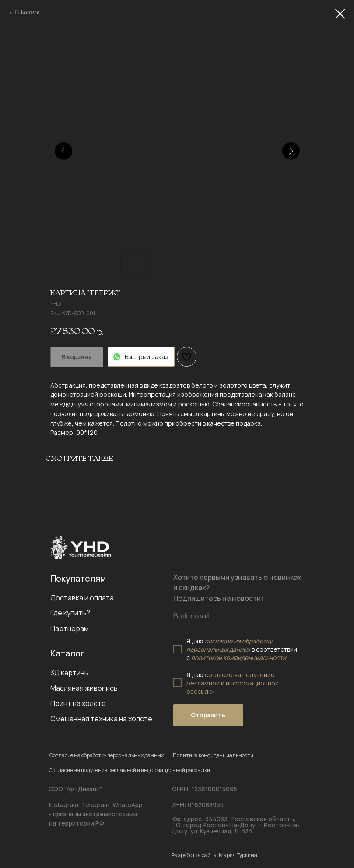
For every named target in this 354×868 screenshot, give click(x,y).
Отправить (208, 715)
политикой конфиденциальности (239, 658)
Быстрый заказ (141, 357)
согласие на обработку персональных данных (229, 645)
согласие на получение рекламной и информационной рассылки (233, 683)
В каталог (28, 13)
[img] (81, 547)
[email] (237, 617)
